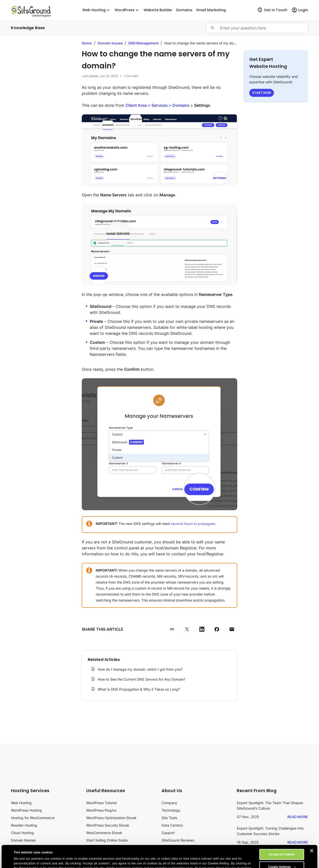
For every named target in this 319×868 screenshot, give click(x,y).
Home (87, 43)
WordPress (127, 10)
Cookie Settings (282, 846)
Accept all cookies (282, 834)
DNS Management (144, 43)
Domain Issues (111, 43)
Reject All (282, 859)
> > (158, 105)
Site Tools (169, 818)
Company (169, 803)
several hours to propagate (193, 524)
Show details (23, 860)
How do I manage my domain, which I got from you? (140, 669)
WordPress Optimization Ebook (111, 818)
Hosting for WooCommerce (33, 818)
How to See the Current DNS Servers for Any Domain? (142, 679)
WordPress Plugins (101, 810)
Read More (298, 817)
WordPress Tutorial (101, 803)
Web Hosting (96, 10)
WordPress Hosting (26, 810)
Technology (171, 810)
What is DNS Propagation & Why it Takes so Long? (139, 689)
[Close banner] (312, 830)
